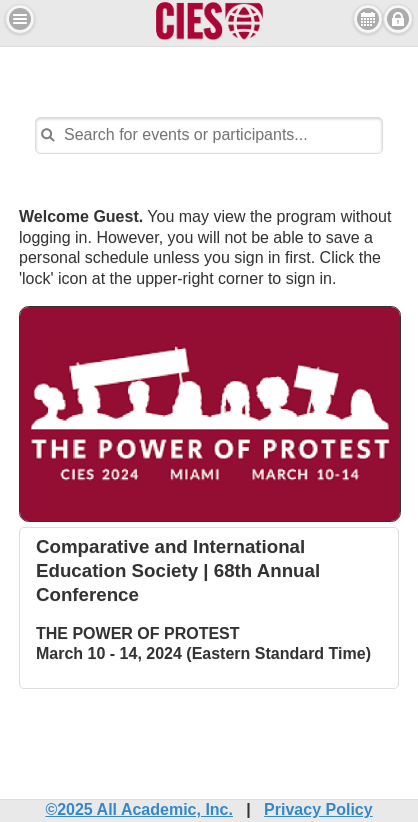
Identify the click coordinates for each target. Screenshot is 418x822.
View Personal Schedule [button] (368, 19)
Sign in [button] (398, 19)
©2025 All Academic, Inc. (139, 809)
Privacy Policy (318, 809)
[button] (20, 19)
